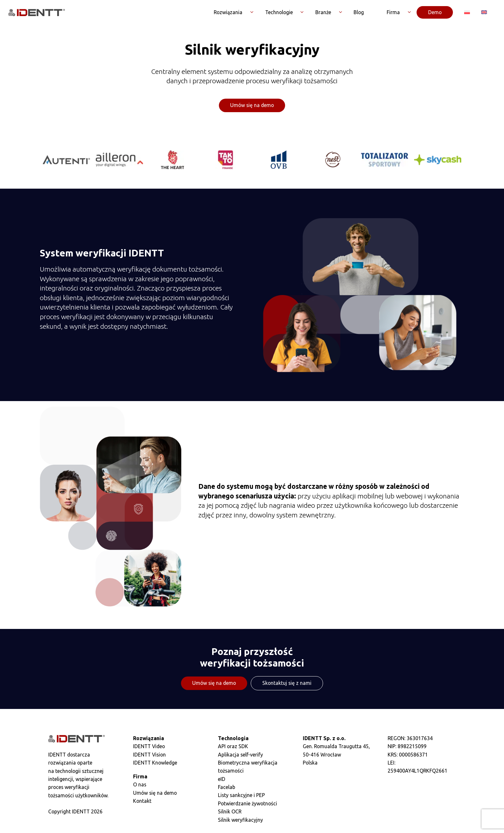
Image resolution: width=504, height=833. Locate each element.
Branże (323, 13)
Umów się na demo (252, 106)
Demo (435, 13)
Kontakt (142, 802)
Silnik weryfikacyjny (240, 820)
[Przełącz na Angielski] (484, 13)
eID (222, 780)
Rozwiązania (228, 13)
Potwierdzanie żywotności (248, 804)
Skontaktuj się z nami (287, 684)
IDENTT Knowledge (155, 763)
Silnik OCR (230, 812)
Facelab (227, 788)
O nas (140, 785)
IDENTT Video (149, 747)
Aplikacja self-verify (240, 755)
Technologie (279, 13)
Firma (393, 13)
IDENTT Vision (149, 755)
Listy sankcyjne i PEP (241, 796)
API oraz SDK (233, 747)
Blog (359, 13)
